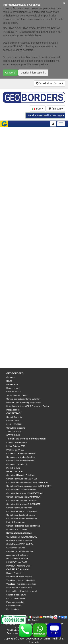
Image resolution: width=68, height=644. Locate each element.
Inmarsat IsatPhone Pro (17, 443)
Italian (33, 617)
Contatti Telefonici (14, 417)
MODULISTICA (15, 471)
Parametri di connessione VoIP (20, 551)
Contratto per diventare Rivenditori (22, 519)
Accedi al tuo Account (50, 83)
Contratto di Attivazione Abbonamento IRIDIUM (27, 482)
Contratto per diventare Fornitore (21, 515)
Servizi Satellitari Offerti (17, 395)
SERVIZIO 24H (13, 435)
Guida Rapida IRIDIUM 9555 (19, 540)
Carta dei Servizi (14, 392)
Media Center (12, 384)
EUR (38, 109)
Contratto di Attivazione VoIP (19, 508)
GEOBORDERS (15, 373)
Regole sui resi (13, 609)
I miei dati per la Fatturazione (19, 588)
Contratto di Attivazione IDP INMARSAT (24, 497)
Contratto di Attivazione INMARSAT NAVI (24, 493)
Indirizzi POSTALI (14, 424)
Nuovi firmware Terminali (17, 559)
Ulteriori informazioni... (33, 73)
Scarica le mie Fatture (16, 595)
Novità (9, 381)
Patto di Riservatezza (16, 522)
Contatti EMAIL (13, 421)
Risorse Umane (13, 388)
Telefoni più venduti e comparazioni (26, 439)
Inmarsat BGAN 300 (15, 450)
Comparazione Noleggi (17, 464)
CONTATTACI (14, 413)
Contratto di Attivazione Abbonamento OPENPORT (29, 486)
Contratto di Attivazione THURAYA (21, 500)
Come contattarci (14, 606)
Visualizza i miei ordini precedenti (21, 584)
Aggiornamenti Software (17, 555)
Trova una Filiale (14, 432)
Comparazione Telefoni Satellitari (21, 453)
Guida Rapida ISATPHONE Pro (20, 544)
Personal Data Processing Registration (23, 403)
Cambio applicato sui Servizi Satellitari (23, 399)
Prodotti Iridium (13, 468)
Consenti (10, 73)
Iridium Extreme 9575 (16, 446)
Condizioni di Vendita (16, 598)
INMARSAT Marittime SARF (19, 566)
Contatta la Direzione (16, 428)
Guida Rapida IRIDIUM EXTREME (22, 537)
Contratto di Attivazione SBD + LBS (22, 479)
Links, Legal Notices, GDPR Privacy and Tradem (28, 406)
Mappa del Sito (13, 410)
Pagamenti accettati (15, 602)
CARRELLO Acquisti (18, 569)
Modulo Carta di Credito (17, 529)
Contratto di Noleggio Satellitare (20, 475)
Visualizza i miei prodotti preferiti (21, 580)
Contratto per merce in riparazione (21, 511)
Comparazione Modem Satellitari (21, 457)
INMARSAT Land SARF (17, 562)
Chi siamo (11, 377)
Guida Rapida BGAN (16, 548)
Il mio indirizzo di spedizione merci (21, 591)
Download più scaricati (19, 533)
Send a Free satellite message (46, 115)
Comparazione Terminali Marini (20, 461)
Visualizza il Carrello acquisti (19, 577)
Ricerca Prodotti (13, 573)
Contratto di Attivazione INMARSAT (22, 490)
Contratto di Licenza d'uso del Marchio (23, 526)
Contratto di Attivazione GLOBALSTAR (23, 504)
